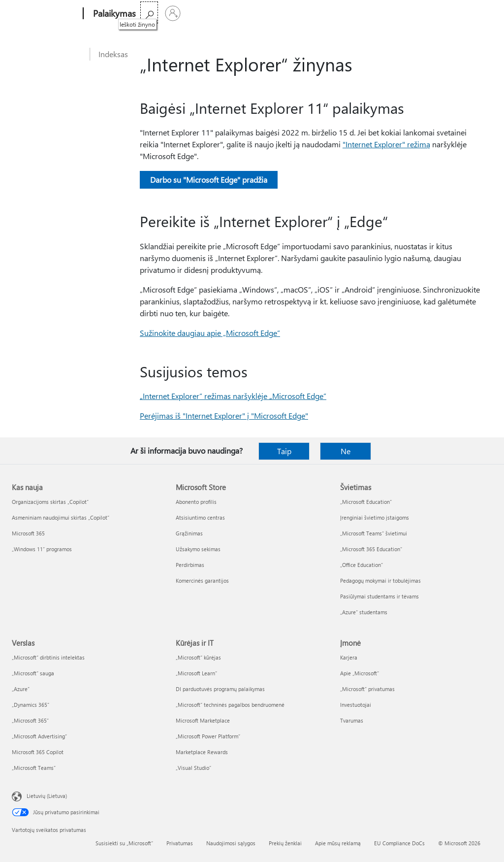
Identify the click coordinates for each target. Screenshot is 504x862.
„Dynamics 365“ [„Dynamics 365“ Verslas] (31, 705)
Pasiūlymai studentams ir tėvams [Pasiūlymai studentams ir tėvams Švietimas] (379, 596)
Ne (346, 451)
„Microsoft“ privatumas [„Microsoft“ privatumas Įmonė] (367, 689)
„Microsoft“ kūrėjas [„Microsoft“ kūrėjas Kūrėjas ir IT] (198, 657)
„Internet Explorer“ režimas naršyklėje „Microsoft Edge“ (233, 396)
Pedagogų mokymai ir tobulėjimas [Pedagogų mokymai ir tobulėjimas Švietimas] (380, 580)
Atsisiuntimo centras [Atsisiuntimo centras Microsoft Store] (200, 517)
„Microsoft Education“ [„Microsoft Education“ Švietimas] (366, 502)
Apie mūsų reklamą (338, 843)
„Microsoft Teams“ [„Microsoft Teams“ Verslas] (34, 768)
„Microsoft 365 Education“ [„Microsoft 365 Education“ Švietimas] (371, 549)
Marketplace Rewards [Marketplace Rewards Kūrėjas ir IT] (202, 752)
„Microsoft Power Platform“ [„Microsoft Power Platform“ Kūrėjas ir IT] (208, 736)
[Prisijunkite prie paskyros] (480, 13)
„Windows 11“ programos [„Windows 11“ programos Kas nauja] (42, 549)
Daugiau (236, 14)
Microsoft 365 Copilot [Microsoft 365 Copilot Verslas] (38, 752)
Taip (284, 451)
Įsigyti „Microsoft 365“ (301, 14)
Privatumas (180, 843)
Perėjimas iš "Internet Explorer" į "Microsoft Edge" (224, 415)
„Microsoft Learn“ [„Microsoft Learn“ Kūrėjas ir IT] (196, 673)
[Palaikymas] (113, 14)
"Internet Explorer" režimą (386, 144)
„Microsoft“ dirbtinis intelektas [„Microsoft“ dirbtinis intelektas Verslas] (48, 657)
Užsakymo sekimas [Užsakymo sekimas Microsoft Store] (198, 549)
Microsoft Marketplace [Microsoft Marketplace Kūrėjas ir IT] (203, 720)
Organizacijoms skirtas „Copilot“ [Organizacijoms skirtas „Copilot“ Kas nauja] (50, 502)
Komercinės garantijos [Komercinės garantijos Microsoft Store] (202, 580)
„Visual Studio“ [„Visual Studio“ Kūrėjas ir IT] (193, 768)
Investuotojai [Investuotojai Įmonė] (356, 705)
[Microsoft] (46, 14)
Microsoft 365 (164, 14)
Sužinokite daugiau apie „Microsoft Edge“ (210, 333)
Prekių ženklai (285, 843)
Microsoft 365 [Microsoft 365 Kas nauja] (28, 533)
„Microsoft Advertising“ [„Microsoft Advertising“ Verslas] (39, 736)
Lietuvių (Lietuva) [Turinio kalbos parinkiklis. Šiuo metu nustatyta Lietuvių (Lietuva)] (47, 796)
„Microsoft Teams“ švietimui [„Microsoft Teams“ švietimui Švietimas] (374, 533)
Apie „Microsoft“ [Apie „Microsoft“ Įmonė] (360, 673)
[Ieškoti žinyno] (457, 13)
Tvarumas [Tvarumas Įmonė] (352, 720)
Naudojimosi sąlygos (231, 843)
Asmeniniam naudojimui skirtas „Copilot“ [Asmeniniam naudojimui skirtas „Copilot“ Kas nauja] (61, 517)
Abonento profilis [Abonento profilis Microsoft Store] (196, 502)
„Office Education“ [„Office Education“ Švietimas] (362, 565)
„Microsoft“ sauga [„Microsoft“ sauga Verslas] (33, 673)
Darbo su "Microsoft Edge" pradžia (209, 180)
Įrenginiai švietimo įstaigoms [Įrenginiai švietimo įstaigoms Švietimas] (375, 517)
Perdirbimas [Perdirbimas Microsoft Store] (190, 565)
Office (203, 14)
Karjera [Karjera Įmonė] (349, 657)
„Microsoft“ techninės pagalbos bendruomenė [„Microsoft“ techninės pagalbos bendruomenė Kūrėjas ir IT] (230, 705)
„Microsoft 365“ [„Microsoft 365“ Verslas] (30, 720)
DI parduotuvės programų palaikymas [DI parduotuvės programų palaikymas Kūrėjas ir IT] (220, 689)
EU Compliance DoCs (399, 843)
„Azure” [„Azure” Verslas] (21, 689)
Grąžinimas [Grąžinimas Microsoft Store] (189, 533)
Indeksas (113, 54)
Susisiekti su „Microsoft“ (124, 843)
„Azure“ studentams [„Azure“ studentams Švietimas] (364, 612)
